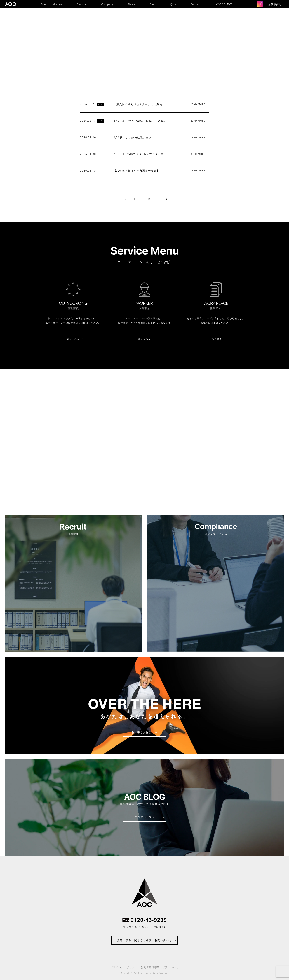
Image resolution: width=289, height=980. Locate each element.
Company (108, 4)
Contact (196, 4)
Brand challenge (52, 4)
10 (149, 199)
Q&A (173, 4)
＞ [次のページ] (167, 199)
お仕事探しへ (275, 4)
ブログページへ (144, 817)
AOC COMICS (224, 4)
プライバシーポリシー (124, 967)
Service (82, 4)
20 (156, 199)
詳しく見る (73, 339)
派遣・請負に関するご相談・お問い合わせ (144, 940)
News (132, 4)
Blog (153, 4)
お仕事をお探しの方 (144, 732)
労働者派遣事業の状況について (160, 967)
